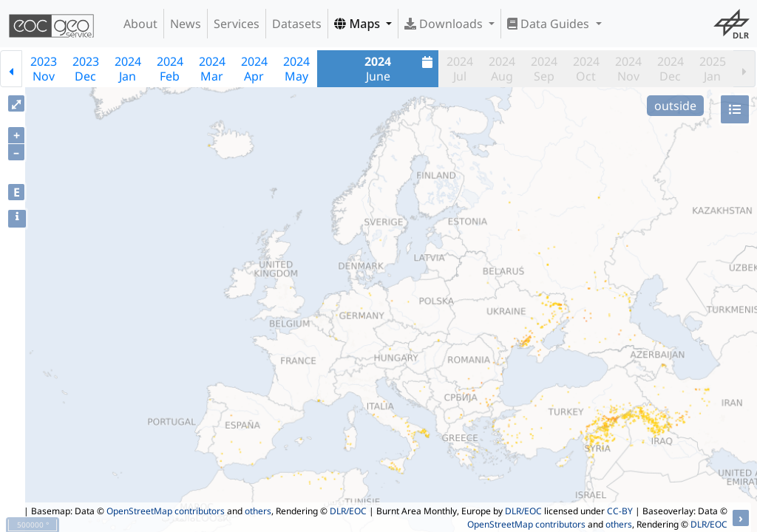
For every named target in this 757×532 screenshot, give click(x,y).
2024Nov (628, 69)
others (258, 511)
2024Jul (460, 69)
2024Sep (544, 69)
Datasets (297, 24)
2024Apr (254, 69)
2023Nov (44, 69)
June (400, 69)
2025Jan (713, 69)
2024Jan (128, 69)
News (186, 24)
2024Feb (170, 69)
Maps (359, 24)
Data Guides (550, 24)
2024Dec (671, 69)
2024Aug (502, 69)
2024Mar (212, 69)
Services (237, 24)
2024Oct (586, 69)
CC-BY (620, 511)
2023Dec (86, 69)
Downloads (445, 24)
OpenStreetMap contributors (166, 511)
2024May (296, 69)
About (140, 24)
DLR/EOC (348, 511)
